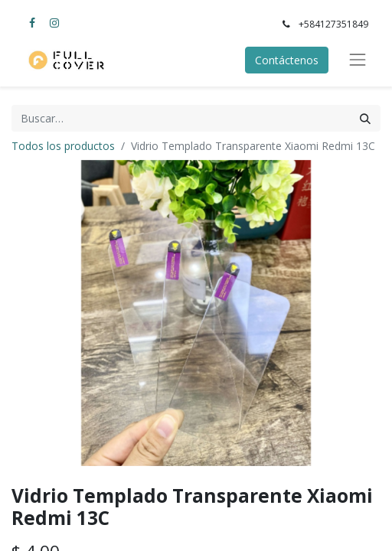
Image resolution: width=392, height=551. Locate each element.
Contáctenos (287, 60)
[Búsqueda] (365, 118)
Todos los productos (63, 146)
